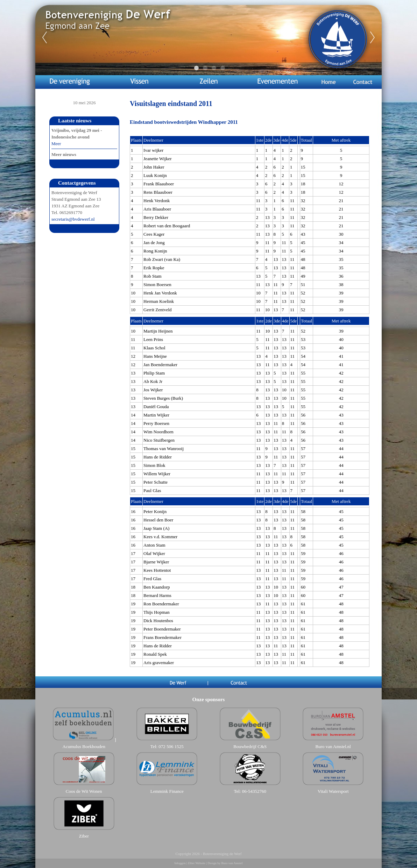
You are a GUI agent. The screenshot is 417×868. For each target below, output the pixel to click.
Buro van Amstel (232, 863)
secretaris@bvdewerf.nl (73, 219)
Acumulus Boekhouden (84, 746)
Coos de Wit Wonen (84, 791)
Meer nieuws (64, 154)
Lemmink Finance (167, 791)
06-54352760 (254, 791)
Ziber (84, 836)
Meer (56, 144)
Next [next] (373, 38)
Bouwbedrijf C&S (250, 746)
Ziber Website (197, 863)
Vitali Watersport (333, 791)
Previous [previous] (44, 38)
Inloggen (180, 863)
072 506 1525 (171, 746)
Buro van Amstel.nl (333, 746)
